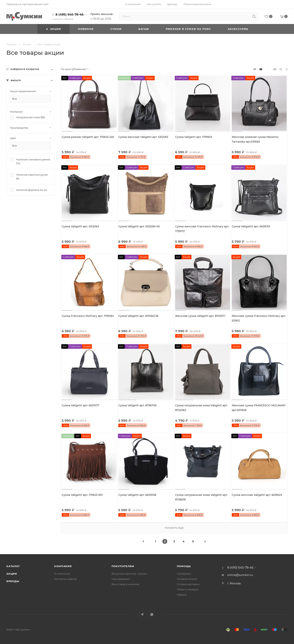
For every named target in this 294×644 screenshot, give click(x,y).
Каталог (13, 566)
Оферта (182, 595)
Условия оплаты (187, 579)
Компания (63, 566)
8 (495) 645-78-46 (69, 15)
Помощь (184, 566)
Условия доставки (188, 584)
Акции (12, 574)
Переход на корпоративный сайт (27, 4)
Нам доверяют (121, 579)
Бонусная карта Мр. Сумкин (129, 574)
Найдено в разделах (25, 69)
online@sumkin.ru (240, 575)
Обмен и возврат (188, 589)
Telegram (142, 614)
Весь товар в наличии (125, 584)
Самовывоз (184, 574)
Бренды (13, 581)
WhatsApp (152, 614)
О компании (62, 574)
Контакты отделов (66, 579)
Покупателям (123, 566)
